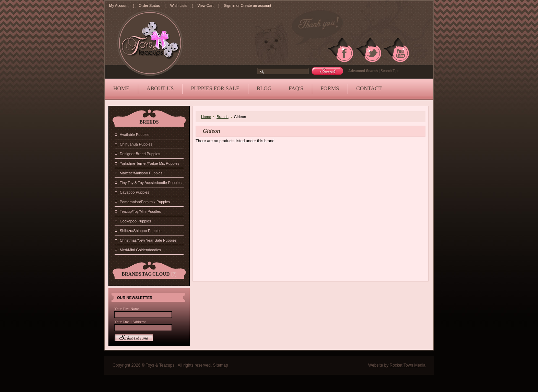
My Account (119, 5)
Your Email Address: (130, 322)
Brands (223, 117)
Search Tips (390, 71)
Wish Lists (179, 5)
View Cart (205, 5)
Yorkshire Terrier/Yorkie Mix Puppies (150, 163)
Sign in (229, 5)
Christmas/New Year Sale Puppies (148, 240)
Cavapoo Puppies (134, 192)
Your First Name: (127, 309)
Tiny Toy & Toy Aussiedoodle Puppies (151, 183)
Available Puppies (134, 135)
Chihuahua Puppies (136, 144)
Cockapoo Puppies (135, 221)
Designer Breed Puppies (140, 154)
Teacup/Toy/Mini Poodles (140, 211)
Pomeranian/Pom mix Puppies (145, 202)
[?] (174, 274)
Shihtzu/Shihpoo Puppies (141, 231)
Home (206, 117)
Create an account (256, 5)
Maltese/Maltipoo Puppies (141, 173)
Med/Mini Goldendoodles (140, 250)
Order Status (149, 5)
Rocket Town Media (408, 365)
